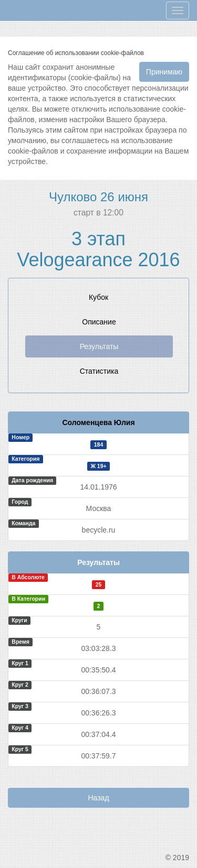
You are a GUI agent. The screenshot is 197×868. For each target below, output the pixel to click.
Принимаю (164, 72)
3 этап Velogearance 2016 (98, 249)
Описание (99, 322)
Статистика (99, 371)
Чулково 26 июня (98, 197)
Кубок (98, 297)
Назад (98, 798)
